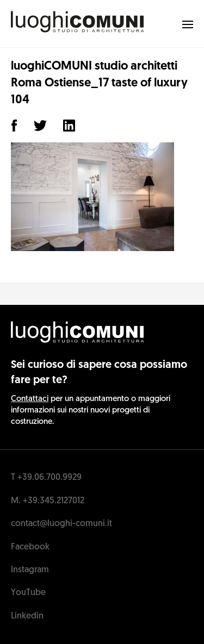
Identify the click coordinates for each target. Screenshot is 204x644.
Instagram (30, 570)
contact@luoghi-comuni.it (61, 524)
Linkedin (27, 616)
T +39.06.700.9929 (46, 478)
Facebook (30, 547)
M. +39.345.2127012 (48, 501)
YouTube (28, 593)
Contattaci (30, 399)
